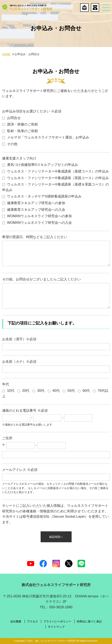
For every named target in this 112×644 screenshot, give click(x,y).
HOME (6, 54)
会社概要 (16, 622)
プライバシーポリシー (57, 622)
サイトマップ (56, 627)
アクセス (32, 622)
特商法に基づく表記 (89, 622)
